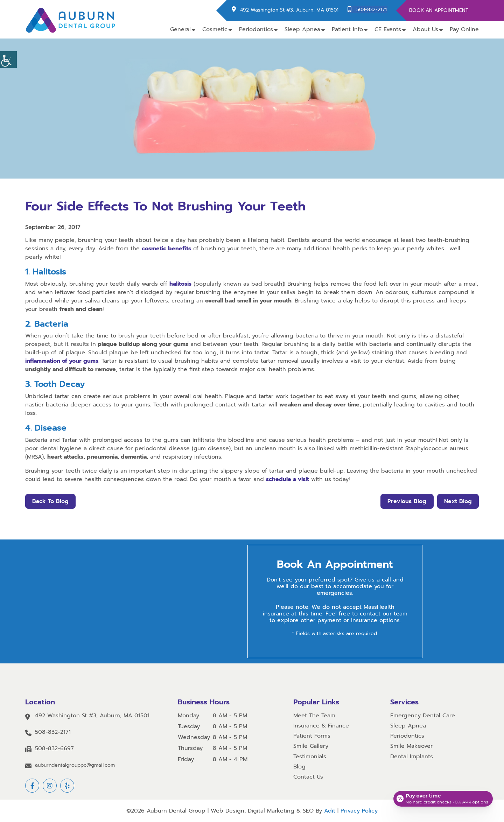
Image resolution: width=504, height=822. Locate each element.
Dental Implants (412, 757)
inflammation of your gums (62, 361)
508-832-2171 (372, 10)
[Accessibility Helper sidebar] (8, 60)
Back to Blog (51, 501)
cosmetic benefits (166, 249)
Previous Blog (406, 501)
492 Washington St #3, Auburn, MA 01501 (291, 10)
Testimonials (310, 757)
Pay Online (464, 29)
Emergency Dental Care (423, 716)
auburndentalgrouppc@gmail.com (75, 765)
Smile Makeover (411, 746)
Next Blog (458, 501)
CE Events (388, 29)
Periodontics (256, 29)
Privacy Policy (359, 811)
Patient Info (347, 29)
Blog (299, 767)
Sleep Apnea (302, 29)
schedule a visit (288, 479)
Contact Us (308, 777)
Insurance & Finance (321, 726)
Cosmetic (215, 29)
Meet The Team (314, 716)
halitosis (180, 284)
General (180, 29)
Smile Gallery (311, 746)
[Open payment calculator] (442, 797)
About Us (425, 29)
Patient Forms (312, 736)
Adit (330, 811)
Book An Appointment (439, 10)
